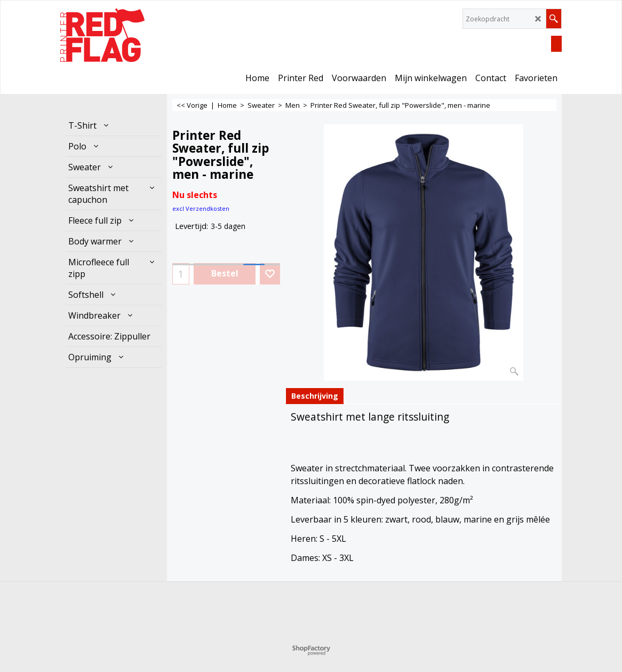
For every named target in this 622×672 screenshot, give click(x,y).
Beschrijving (315, 396)
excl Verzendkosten (201, 208)
